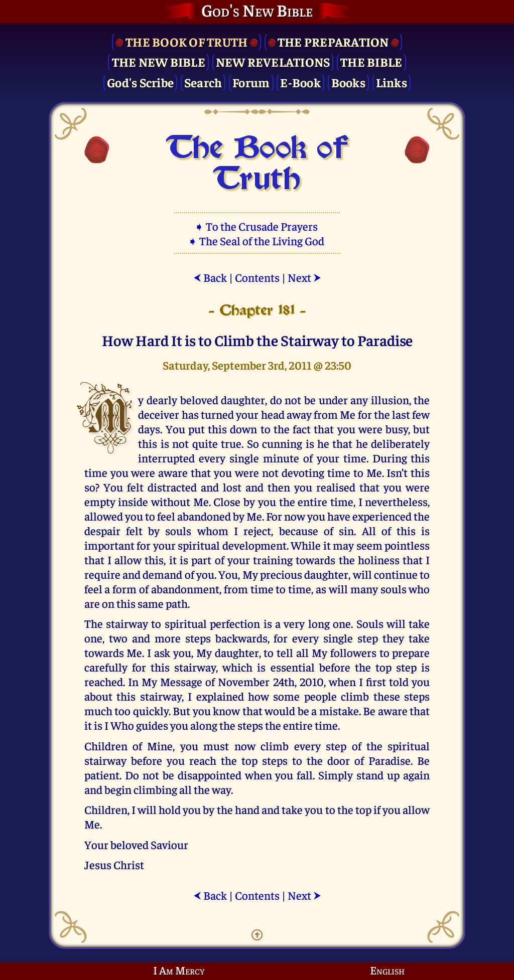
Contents (257, 277)
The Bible (371, 61)
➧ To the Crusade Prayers (257, 226)
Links (392, 82)
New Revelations (273, 61)
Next (304, 277)
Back (210, 277)
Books (348, 82)
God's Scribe (140, 82)
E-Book (300, 82)
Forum (251, 82)
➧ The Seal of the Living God (257, 240)
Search (203, 82)
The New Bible (159, 61)
